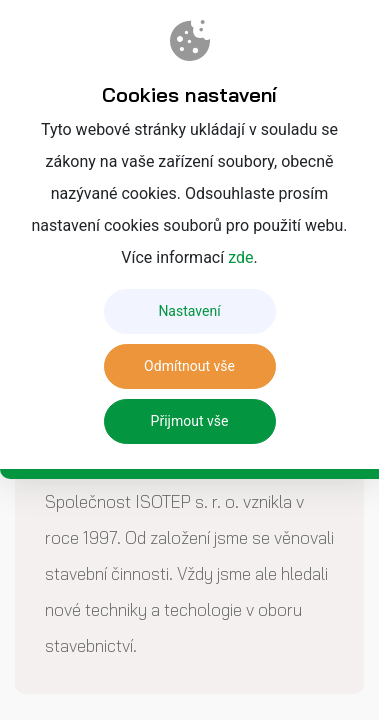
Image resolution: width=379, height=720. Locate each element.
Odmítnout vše (189, 366)
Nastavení (189, 311)
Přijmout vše (190, 421)
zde (240, 257)
